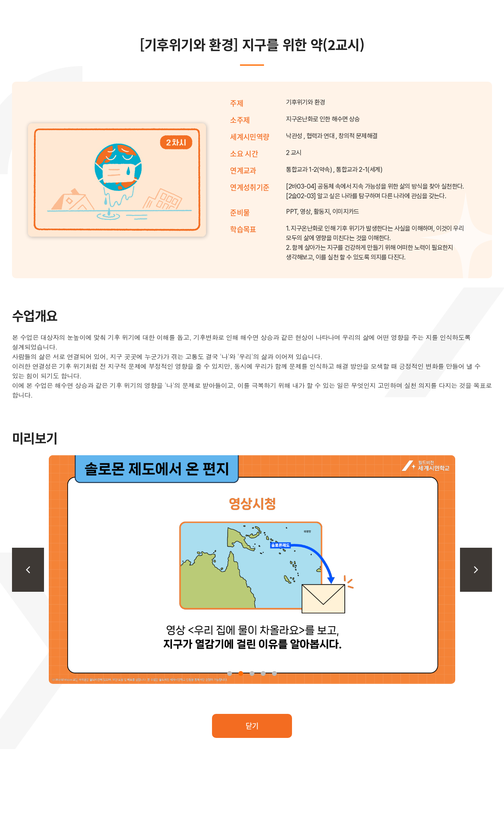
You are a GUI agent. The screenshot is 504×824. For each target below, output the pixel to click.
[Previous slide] (28, 570)
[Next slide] (476, 570)
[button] (230, 673)
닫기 (252, 726)
